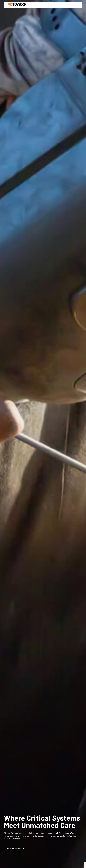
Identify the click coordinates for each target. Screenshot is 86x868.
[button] (77, 5)
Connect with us (16, 848)
